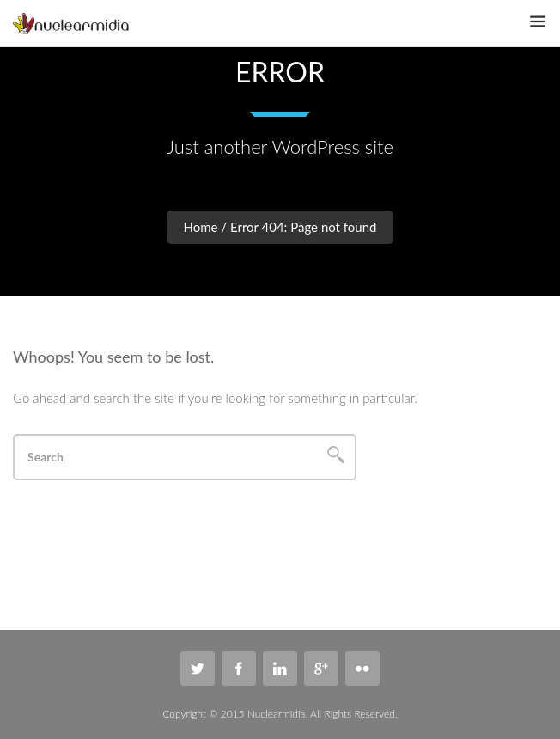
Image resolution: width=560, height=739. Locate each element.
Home (201, 227)
